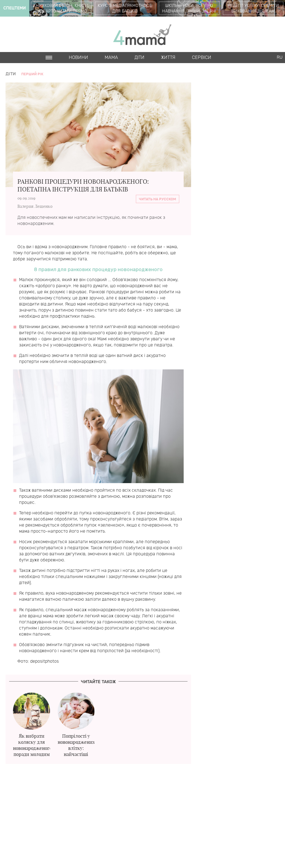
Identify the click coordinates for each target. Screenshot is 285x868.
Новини (78, 58)
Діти (139, 58)
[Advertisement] (98, 813)
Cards (53, 69)
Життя (168, 58)
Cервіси (202, 58)
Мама (111, 58)
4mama (142, 34)
